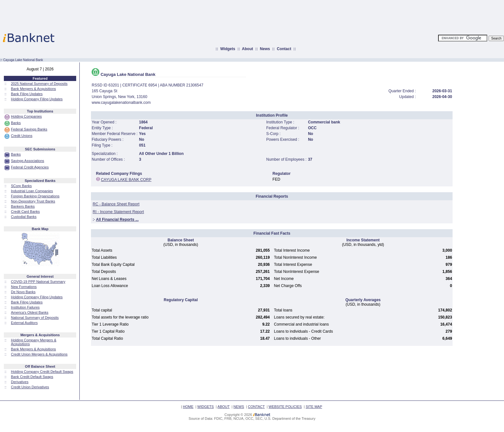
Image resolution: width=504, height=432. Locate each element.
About (248, 49)
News (265, 49)
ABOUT (224, 407)
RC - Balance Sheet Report (116, 204)
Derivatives (20, 382)
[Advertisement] (280, 14)
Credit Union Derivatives (30, 387)
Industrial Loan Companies (32, 191)
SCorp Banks (21, 186)
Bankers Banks (23, 206)
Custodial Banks (24, 217)
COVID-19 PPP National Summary (38, 282)
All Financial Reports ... (117, 220)
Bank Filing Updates (27, 94)
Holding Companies (26, 116)
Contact (284, 49)
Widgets (228, 49)
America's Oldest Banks (30, 312)
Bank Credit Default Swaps (32, 377)
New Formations (24, 287)
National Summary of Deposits (35, 318)
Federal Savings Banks (29, 129)
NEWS (239, 407)
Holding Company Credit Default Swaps (42, 372)
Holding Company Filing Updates (37, 99)
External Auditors (24, 323)
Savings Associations (27, 161)
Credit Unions (22, 136)
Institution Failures (25, 307)
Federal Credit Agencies (30, 167)
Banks (16, 123)
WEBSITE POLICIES (285, 407)
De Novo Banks (23, 292)
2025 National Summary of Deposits (39, 84)
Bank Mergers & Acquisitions (33, 89)
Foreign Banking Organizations (35, 196)
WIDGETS (206, 407)
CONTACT (256, 407)
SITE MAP (314, 407)
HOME (188, 407)
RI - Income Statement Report (118, 212)
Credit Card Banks (25, 212)
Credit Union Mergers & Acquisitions (39, 354)
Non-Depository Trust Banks (33, 201)
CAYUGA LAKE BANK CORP (126, 180)
